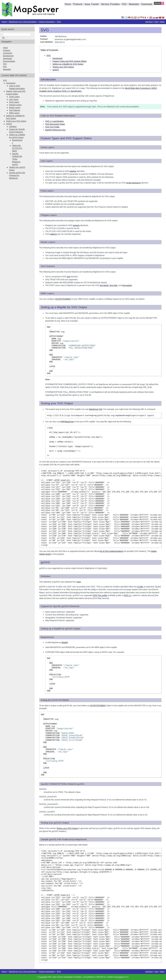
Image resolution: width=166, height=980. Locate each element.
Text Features (15, 110)
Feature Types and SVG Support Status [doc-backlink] (66, 138)
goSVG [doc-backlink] (45, 562)
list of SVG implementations (111, 551)
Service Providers (110, 4)
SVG (59, 22)
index (162, 22)
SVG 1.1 (128, 595)
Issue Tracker (92, 4)
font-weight (127, 285)
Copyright (43, 977)
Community (8, 53)
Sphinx (121, 977)
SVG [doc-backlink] (45, 30)
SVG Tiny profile (100, 595)
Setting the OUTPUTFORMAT (17, 148)
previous (149, 22)
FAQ (124, 4)
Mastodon (134, 4)
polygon (76, 225)
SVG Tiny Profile (52, 127)
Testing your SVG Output (63, 67)
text (69, 277)
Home (68, 4)
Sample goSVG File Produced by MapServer (17, 175)
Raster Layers (15, 108)
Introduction (58, 58)
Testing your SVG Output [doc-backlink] (57, 403)
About (5, 48)
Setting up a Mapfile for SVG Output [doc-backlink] (64, 307)
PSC (5, 67)
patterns (53, 234)
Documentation (9, 61)
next (156, 22)
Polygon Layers (15, 105)
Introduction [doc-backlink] (48, 79)
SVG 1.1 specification (54, 121)
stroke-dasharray (133, 183)
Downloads (7, 59)
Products (78, 4)
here (79, 582)
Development (8, 56)
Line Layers (14, 99)
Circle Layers (14, 97)
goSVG (56, 70)
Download (147, 4)
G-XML (140, 587)
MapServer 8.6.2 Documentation (23, 22)
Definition (13, 127)
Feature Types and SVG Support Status (69, 61)
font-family (104, 285)
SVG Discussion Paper (55, 124)
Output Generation (47, 22)
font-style (113, 285)
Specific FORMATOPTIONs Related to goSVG (17, 159)
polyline (73, 171)
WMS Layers (14, 113)
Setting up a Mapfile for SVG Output (68, 64)
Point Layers (14, 102)
